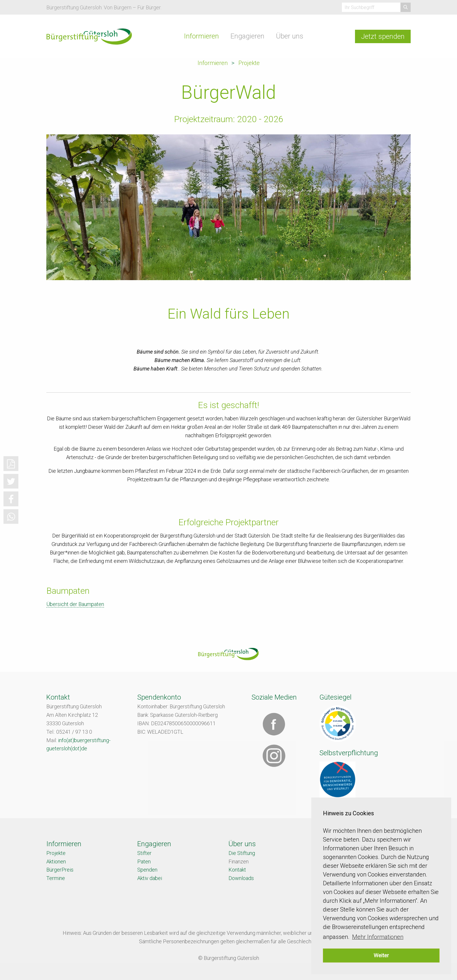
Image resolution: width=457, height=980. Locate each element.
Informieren (201, 36)
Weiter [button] (381, 955)
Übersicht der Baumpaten (75, 604)
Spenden (147, 870)
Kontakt (237, 870)
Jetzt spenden (383, 36)
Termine (56, 878)
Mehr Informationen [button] (378, 937)
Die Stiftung (242, 853)
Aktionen (56, 862)
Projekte (249, 63)
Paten (144, 862)
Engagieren (247, 36)
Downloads (241, 878)
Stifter (144, 853)
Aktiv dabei (150, 878)
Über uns (290, 36)
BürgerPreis (60, 870)
